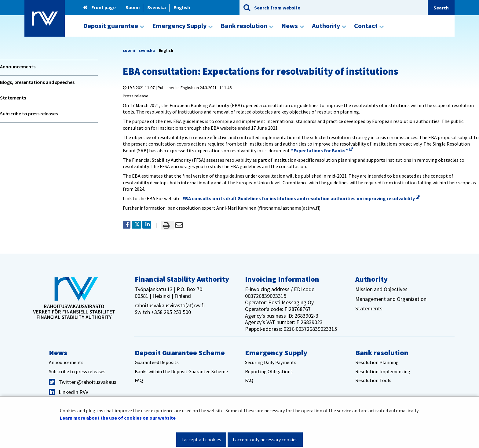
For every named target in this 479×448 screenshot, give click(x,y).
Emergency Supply (276, 353)
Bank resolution (382, 353)
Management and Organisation (391, 299)
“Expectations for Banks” (322, 150)
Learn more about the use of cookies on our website (118, 418)
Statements (13, 98)
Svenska (157, 7)
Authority (371, 279)
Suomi (133, 7)
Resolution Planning (377, 362)
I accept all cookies (201, 439)
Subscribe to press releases (29, 114)
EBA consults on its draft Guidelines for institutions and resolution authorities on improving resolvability (301, 198)
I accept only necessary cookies (265, 439)
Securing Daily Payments (271, 362)
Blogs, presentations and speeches (37, 82)
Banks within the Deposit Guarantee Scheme (181, 371)
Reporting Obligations (269, 371)
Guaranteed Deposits (157, 362)
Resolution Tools (373, 380)
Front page (99, 7)
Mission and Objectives (381, 289)
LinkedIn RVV (73, 392)
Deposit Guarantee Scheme (180, 353)
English (182, 7)
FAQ (139, 380)
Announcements (18, 67)
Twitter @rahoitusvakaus (88, 382)
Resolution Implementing (383, 371)
